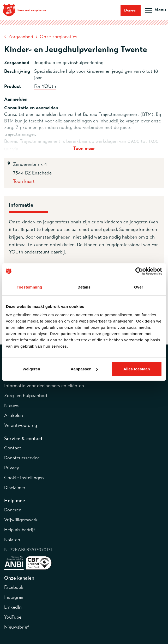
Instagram (14, 597)
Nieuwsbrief (16, 627)
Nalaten (12, 540)
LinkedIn (13, 607)
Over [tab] (139, 287)
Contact (13, 448)
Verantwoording (21, 425)
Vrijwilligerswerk (21, 520)
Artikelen (14, 415)
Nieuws (12, 405)
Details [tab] (84, 287)
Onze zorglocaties (58, 37)
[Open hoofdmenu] (155, 10)
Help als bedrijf (20, 530)
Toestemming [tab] (29, 287)
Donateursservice (22, 458)
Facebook (14, 587)
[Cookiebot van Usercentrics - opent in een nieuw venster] (139, 271)
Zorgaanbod (21, 37)
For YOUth (45, 86)
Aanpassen (84, 369)
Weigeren (31, 369)
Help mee (15, 501)
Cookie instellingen (24, 478)
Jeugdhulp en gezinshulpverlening (69, 63)
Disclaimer (15, 488)
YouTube (13, 617)
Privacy (12, 468)
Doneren (13, 510)
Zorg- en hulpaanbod (26, 396)
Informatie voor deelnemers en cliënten (44, 386)
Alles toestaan (137, 369)
